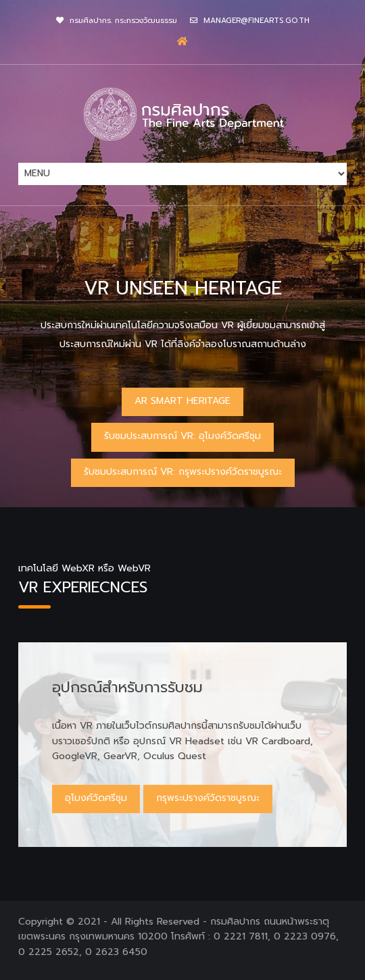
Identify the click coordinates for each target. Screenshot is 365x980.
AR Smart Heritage (182, 401)
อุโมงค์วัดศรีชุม (96, 798)
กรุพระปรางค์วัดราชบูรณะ (208, 798)
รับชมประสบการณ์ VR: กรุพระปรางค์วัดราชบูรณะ (183, 472)
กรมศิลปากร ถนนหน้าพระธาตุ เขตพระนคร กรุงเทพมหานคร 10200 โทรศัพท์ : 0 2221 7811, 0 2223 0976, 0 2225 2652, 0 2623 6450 (178, 937)
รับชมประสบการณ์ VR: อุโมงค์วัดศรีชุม (182, 436)
